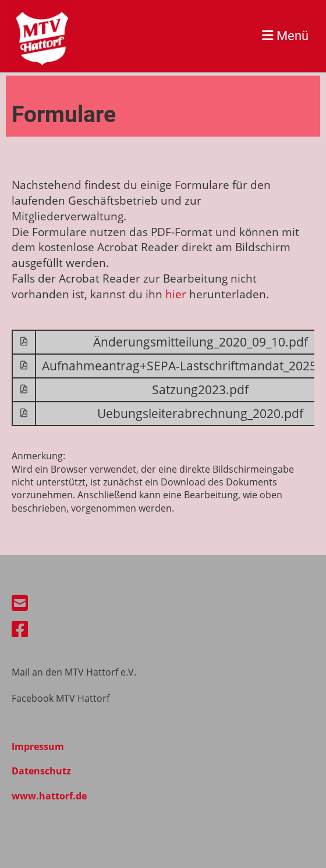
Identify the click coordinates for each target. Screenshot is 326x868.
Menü (285, 35)
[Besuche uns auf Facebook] (20, 629)
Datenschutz (41, 771)
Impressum (38, 746)
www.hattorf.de (49, 796)
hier (176, 294)
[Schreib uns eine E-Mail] (20, 603)
